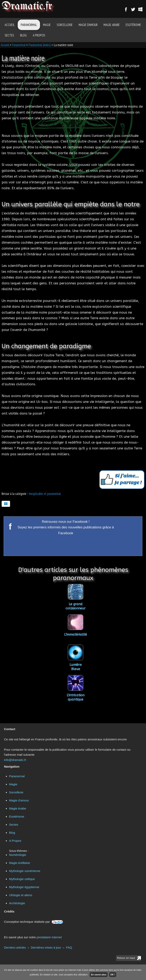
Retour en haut (126, 958)
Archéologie (17, 903)
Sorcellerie (65, 25)
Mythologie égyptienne (24, 887)
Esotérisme (133, 25)
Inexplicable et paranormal (45, 494)
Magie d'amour (88, 25)
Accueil (10, 25)
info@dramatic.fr (15, 760)
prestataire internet (49, 937)
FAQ (69, 947)
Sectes (9, 35)
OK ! (113, 975)
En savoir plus (99, 975)
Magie (47, 25)
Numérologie (18, 855)
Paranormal (29, 25)
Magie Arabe (112, 25)
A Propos (39, 35)
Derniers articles (15, 947)
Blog (23, 35)
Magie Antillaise (20, 863)
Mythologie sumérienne (25, 871)
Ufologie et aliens (21, 895)
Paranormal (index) (40, 45)
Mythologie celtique (22, 879)
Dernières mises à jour (46, 947)
